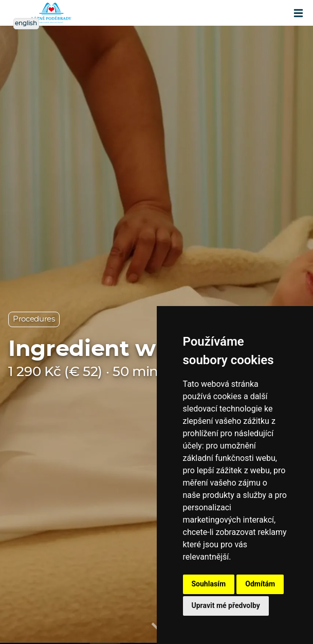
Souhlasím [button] (209, 584)
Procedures (34, 319)
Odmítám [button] (260, 584)
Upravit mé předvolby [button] (226, 605)
